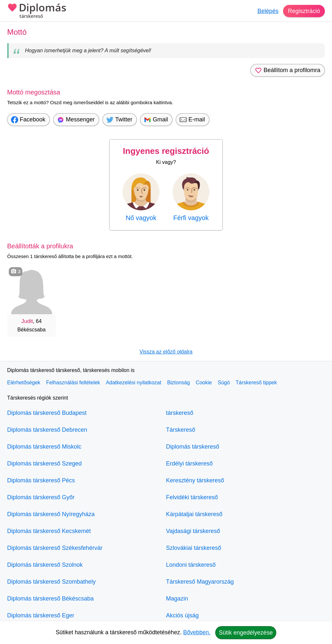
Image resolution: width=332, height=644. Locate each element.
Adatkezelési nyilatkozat (134, 383)
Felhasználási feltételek (73, 383)
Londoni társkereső (191, 565)
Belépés (268, 11)
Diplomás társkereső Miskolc (44, 447)
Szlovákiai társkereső (194, 548)
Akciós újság (182, 615)
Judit (27, 321)
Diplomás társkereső (193, 447)
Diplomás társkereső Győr (41, 497)
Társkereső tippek (256, 383)
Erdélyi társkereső (189, 464)
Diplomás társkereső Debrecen (47, 430)
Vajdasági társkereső (193, 531)
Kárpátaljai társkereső (194, 514)
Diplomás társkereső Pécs (41, 480)
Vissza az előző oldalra (166, 352)
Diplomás (37, 11)
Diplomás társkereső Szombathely (51, 582)
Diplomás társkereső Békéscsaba (50, 599)
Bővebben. (197, 632)
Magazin (177, 599)
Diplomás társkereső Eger (41, 615)
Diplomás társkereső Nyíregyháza (51, 514)
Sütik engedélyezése (246, 633)
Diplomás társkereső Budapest (47, 413)
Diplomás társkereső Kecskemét (49, 531)
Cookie (204, 383)
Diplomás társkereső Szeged (44, 464)
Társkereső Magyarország (200, 582)
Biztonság (178, 383)
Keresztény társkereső (195, 480)
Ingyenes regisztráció (166, 151)
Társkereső (181, 430)
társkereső (180, 413)
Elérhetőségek (24, 383)
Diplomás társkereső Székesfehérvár (55, 548)
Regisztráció (304, 11)
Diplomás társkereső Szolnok (45, 565)
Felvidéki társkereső (192, 497)
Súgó (224, 383)
